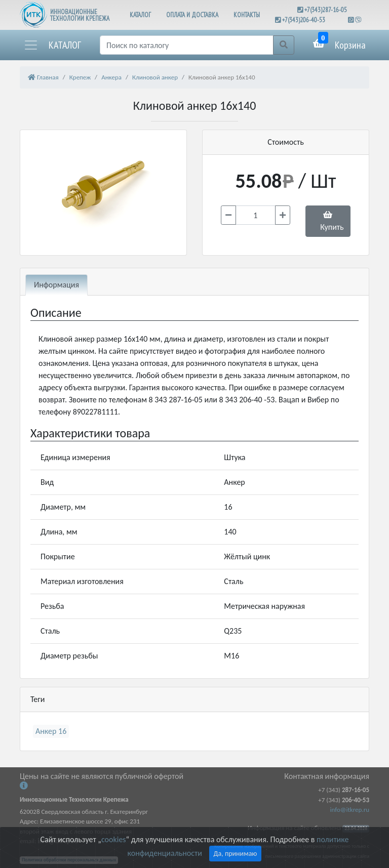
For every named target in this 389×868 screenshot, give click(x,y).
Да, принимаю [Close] (236, 854)
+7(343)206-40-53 (304, 20)
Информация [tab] (56, 285)
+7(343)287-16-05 (326, 10)
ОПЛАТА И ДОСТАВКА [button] (192, 15)
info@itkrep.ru (350, 810)
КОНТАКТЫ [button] (247, 15)
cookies (113, 839)
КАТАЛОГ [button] (140, 15)
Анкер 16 (51, 731)
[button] (52, 45)
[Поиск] (187, 45)
